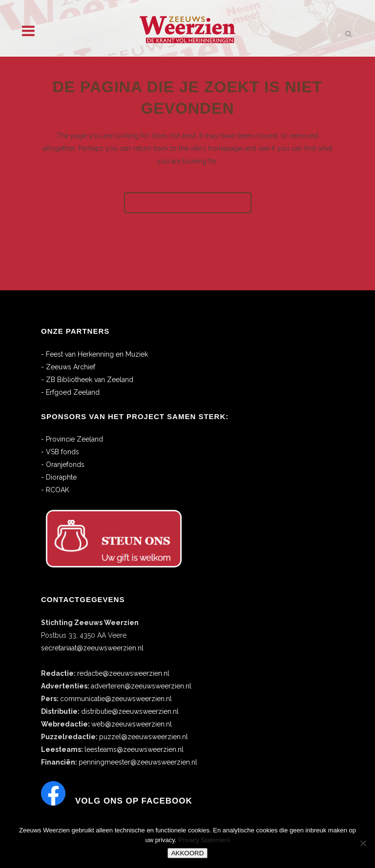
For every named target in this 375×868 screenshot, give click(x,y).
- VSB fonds (60, 452)
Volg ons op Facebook (134, 801)
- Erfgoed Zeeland (70, 392)
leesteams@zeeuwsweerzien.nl (134, 749)
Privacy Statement (204, 840)
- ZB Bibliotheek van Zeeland (87, 380)
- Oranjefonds (63, 464)
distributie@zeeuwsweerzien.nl (130, 711)
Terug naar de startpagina (188, 203)
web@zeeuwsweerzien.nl (132, 724)
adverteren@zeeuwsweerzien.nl (141, 686)
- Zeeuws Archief (68, 367)
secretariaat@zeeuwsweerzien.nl (92, 648)
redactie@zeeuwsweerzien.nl (123, 673)
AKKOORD (188, 853)
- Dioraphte (59, 477)
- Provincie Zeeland (72, 439)
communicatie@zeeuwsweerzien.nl (116, 699)
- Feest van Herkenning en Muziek (94, 354)
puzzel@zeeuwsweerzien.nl (144, 737)
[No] (363, 843)
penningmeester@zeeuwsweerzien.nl (138, 762)
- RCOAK (55, 490)
